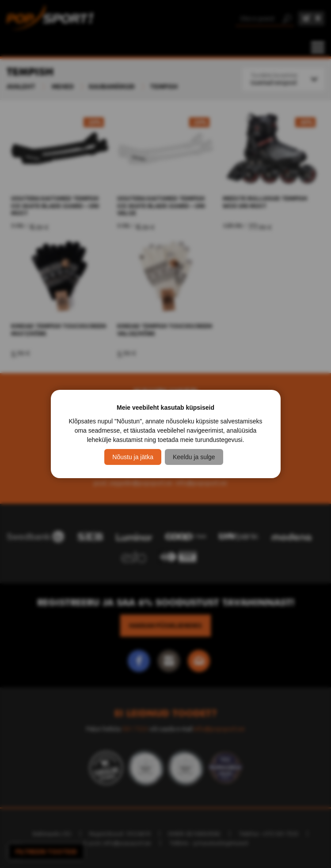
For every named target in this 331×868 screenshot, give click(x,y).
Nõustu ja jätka (133, 457)
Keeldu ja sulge (194, 457)
